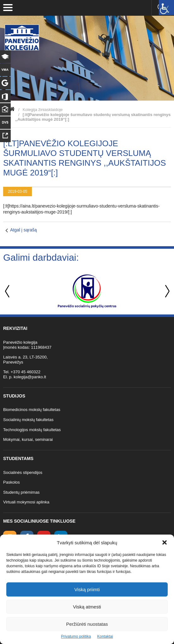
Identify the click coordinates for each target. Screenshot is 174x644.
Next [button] (166, 291)
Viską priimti (87, 589)
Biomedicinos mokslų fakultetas (32, 410)
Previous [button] (8, 291)
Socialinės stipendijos (23, 472)
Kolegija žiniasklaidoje (43, 110)
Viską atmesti (87, 607)
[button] (165, 542)
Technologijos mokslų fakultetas (32, 430)
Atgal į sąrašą (23, 230)
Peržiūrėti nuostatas (87, 624)
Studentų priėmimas (21, 492)
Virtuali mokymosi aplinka (26, 502)
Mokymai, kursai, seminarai (28, 439)
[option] (87, 291)
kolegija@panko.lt (30, 377)
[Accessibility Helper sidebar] (166, 8)
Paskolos (12, 482)
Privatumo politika (76, 636)
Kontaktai (105, 636)
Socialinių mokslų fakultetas (28, 420)
